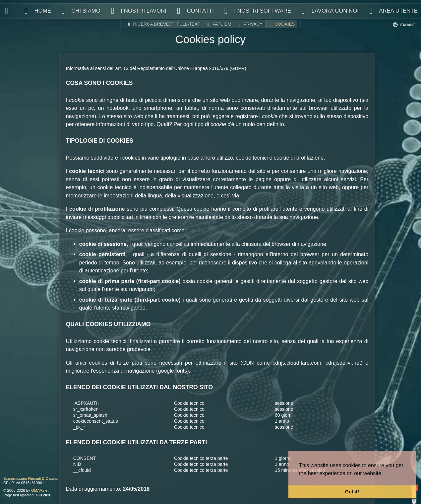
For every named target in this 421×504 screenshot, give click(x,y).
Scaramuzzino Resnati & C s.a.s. (31, 478)
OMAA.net (40, 490)
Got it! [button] (352, 492)
